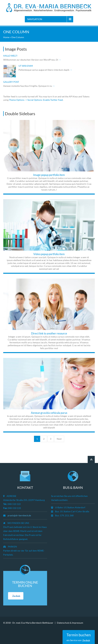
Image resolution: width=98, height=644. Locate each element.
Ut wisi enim (26, 66)
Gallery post (11, 82)
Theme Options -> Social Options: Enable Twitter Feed (36, 100)
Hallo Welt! (10, 56)
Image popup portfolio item (49, 175)
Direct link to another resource (49, 333)
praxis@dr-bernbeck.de (19, 515)
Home (6, 37)
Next (59, 439)
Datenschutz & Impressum (70, 623)
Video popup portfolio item (49, 254)
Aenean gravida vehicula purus (49, 413)
